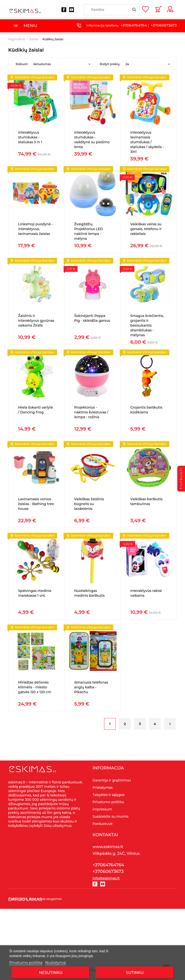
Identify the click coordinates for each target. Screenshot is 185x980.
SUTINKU (135, 973)
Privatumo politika (26, 963)
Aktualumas (42, 64)
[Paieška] (112, 10)
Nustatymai (56, 963)
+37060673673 (164, 25)
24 (127, 64)
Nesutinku (51, 973)
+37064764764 (134, 25)
